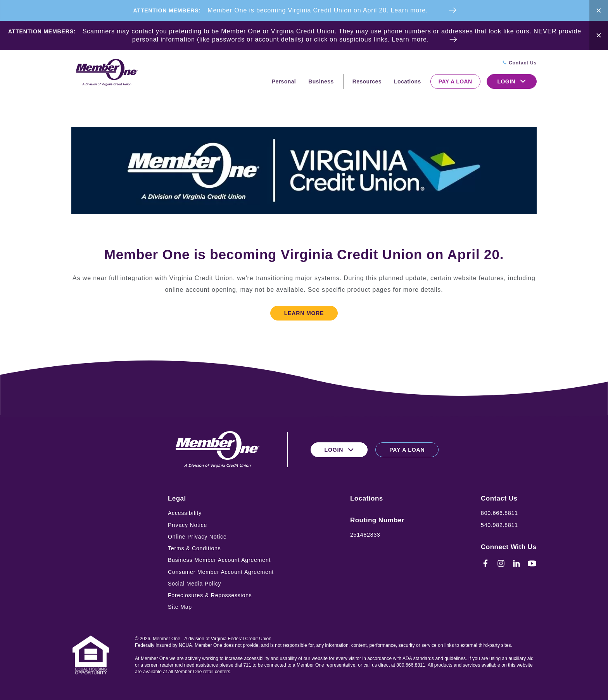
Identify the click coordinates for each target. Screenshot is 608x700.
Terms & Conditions (194, 548)
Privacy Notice (187, 525)
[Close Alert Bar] (599, 10)
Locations (408, 81)
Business (321, 81)
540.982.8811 (499, 525)
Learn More (304, 313)
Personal (284, 81)
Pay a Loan (455, 81)
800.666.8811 (499, 513)
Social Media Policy (195, 584)
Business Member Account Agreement (219, 560)
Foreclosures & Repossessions (210, 595)
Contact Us (499, 498)
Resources (367, 81)
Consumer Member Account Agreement (221, 572)
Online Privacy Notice (197, 537)
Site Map (180, 607)
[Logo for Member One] (106, 73)
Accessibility (185, 513)
